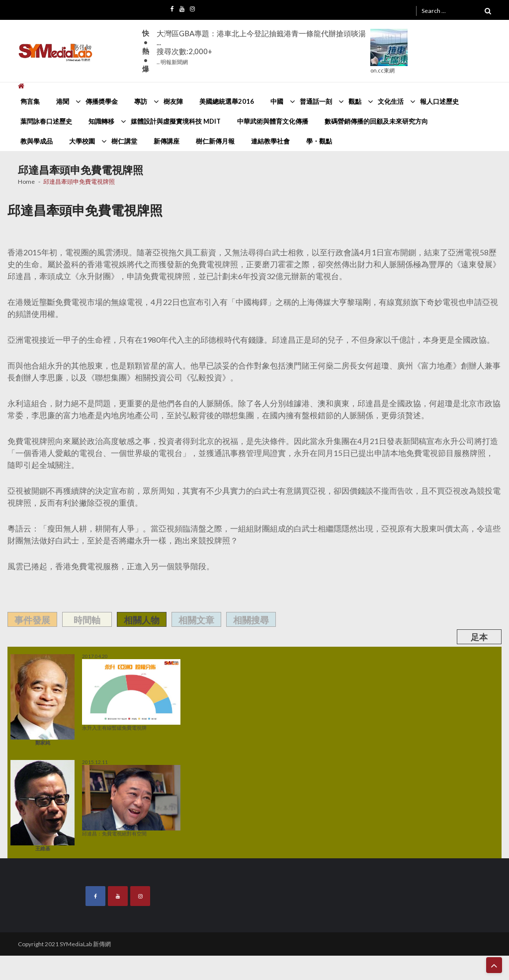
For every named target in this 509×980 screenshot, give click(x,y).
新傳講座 (167, 141)
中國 (277, 101)
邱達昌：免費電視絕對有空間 (131, 801)
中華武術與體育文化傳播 (273, 121)
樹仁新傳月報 (215, 141)
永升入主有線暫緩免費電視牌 (131, 695)
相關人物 (142, 620)
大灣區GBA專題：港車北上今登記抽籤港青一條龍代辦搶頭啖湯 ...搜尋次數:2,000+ (261, 47)
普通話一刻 (316, 101)
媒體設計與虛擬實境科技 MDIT (176, 121)
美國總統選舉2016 (227, 101)
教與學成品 (37, 141)
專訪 (141, 101)
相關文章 (196, 620)
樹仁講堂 (124, 141)
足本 (479, 637)
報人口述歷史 (439, 101)
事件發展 (32, 620)
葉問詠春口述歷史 (46, 121)
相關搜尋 (251, 620)
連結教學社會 (270, 141)
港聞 (63, 101)
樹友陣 (173, 101)
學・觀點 (319, 141)
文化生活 (391, 101)
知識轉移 (101, 121)
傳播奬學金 (102, 101)
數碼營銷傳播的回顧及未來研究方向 (376, 121)
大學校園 (82, 141)
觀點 (355, 101)
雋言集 (30, 101)
